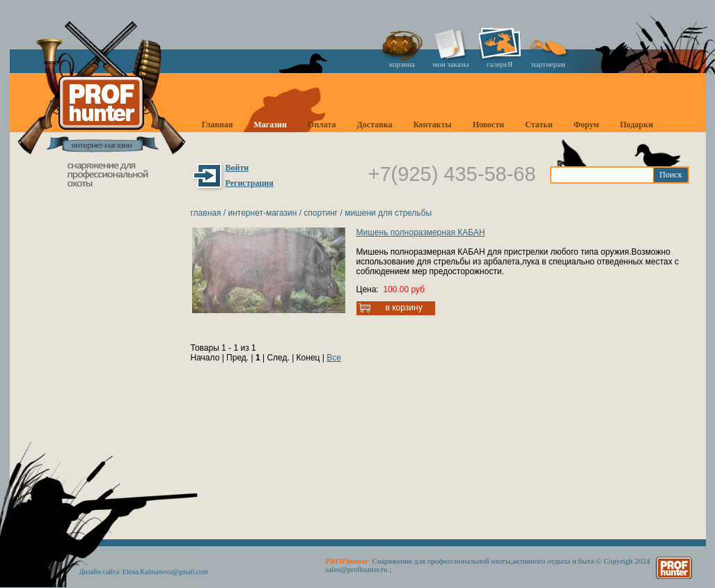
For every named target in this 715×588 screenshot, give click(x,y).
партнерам (548, 64)
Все (334, 358)
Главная (218, 125)
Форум (587, 125)
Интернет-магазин (262, 213)
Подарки (636, 125)
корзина (402, 64)
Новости (489, 125)
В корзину (404, 308)
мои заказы (450, 64)
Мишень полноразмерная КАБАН (421, 232)
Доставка (375, 125)
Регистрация (250, 183)
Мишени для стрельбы (388, 213)
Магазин (270, 125)
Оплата (322, 125)
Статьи (539, 125)
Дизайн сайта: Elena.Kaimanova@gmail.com (144, 572)
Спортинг (321, 213)
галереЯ (500, 64)
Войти (237, 168)
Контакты (432, 125)
